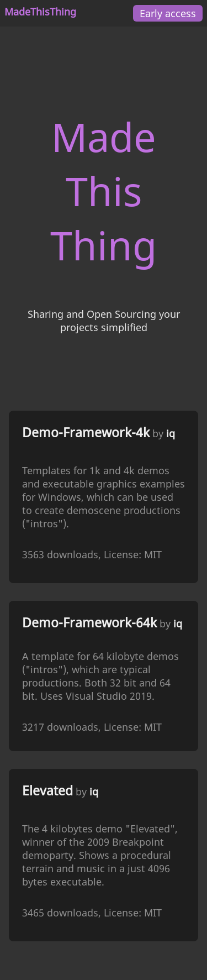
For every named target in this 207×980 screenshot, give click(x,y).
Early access (168, 13)
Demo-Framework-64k (89, 623)
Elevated (47, 791)
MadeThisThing (40, 12)
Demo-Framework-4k (86, 433)
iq (171, 433)
